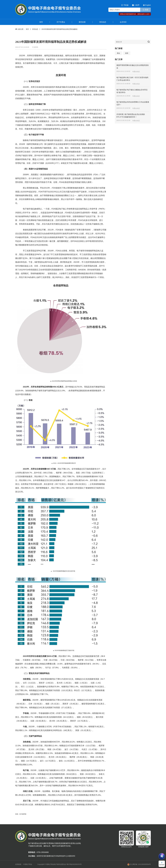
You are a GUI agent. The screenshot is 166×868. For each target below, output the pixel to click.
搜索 (147, 10)
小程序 (137, 5)
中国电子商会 (28, 864)
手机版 (126, 5)
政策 (127, 53)
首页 (41, 22)
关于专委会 (61, 22)
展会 (118, 53)
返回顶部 (162, 865)
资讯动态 (103, 22)
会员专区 (123, 22)
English (148, 5)
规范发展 (82, 22)
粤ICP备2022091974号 (74, 864)
